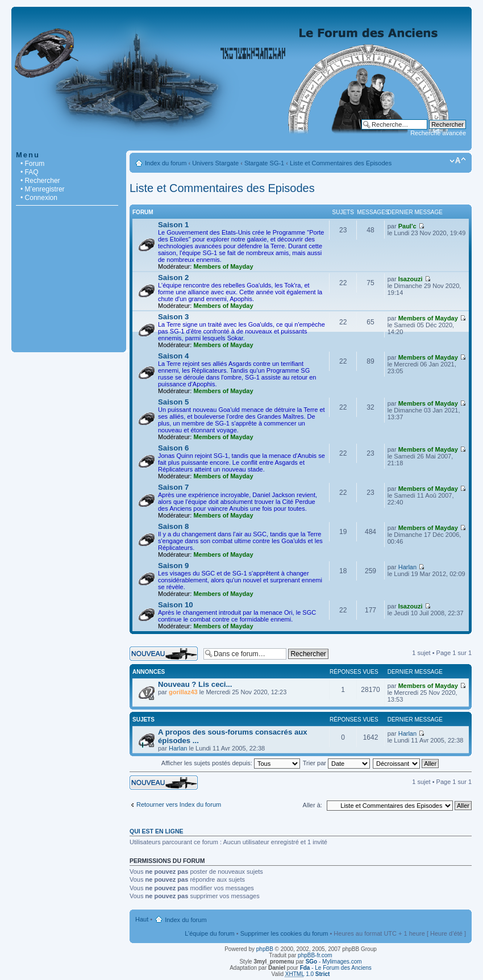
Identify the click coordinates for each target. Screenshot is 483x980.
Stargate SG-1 (264, 163)
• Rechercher (40, 181)
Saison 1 (173, 225)
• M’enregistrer (43, 189)
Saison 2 (173, 278)
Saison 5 (173, 402)
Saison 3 (173, 317)
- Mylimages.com (334, 962)
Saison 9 (173, 566)
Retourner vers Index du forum (179, 804)
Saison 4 (173, 356)
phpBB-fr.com (315, 955)
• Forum (32, 164)
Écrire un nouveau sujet (164, 654)
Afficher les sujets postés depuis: (231, 763)
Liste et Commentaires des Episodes (341, 163)
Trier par (336, 763)
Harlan (407, 567)
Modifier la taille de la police (458, 161)
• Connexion (39, 198)
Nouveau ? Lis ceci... (195, 684)
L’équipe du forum (209, 933)
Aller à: (313, 805)
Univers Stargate (215, 163)
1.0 (308, 974)
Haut (142, 919)
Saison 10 (176, 605)
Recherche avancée (438, 133)
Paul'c (407, 226)
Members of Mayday (223, 266)
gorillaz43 (183, 692)
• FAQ (30, 172)
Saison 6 (173, 448)
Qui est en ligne (157, 831)
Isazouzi (411, 279)
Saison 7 (173, 487)
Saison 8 (173, 526)
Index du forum (166, 163)
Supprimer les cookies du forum (284, 933)
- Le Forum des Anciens (336, 968)
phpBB (265, 949)
